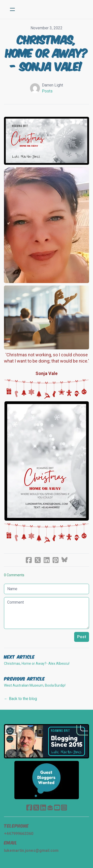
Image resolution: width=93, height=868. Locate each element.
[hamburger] (12, 9)
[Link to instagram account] (64, 807)
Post (82, 637)
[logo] (53, 9)
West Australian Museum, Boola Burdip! (35, 685)
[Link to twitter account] (36, 807)
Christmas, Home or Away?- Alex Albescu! (37, 663)
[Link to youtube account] (57, 807)
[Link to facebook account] (29, 807)
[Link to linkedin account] (43, 807)
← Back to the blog (20, 699)
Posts (47, 91)
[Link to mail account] (50, 807)
